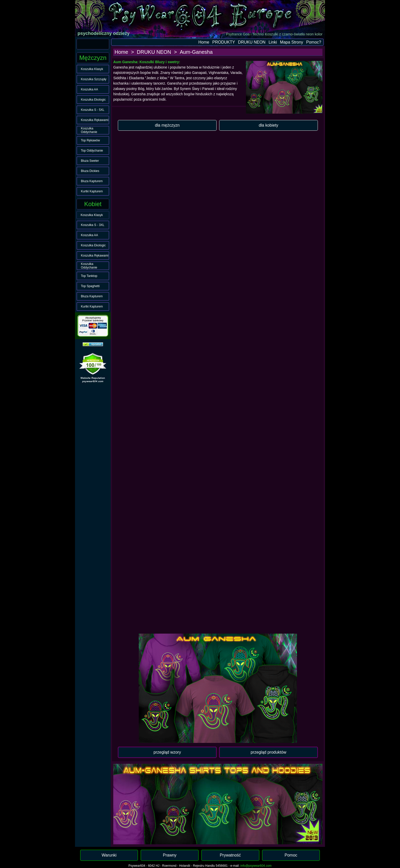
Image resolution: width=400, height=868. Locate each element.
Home (204, 42)
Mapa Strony (292, 42)
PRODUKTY (224, 42)
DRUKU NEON (252, 42)
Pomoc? (314, 42)
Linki (273, 42)
